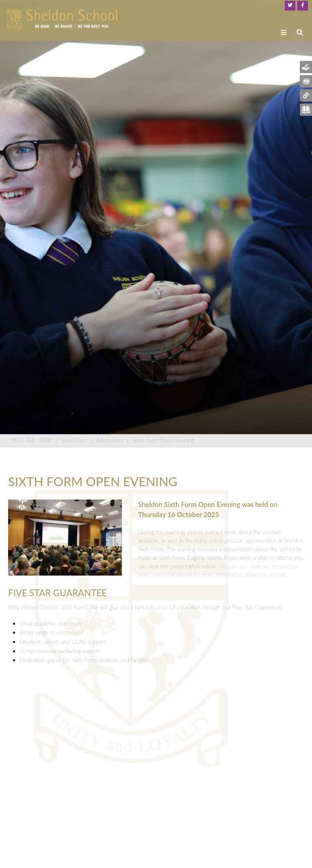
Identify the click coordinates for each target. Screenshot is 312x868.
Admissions (109, 440)
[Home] (62, 19)
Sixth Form (74, 440)
